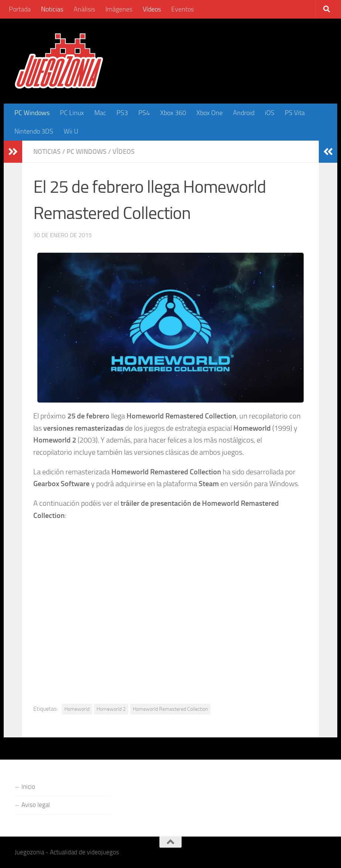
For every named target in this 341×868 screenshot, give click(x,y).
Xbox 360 (173, 113)
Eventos (183, 9)
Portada (20, 9)
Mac (100, 113)
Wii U (71, 131)
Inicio (28, 787)
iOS (270, 113)
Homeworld (77, 709)
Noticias (52, 9)
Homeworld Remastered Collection (170, 709)
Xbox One (210, 113)
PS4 (144, 113)
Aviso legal (36, 805)
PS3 (122, 113)
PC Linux (72, 113)
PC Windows (32, 113)
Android (244, 113)
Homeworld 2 (111, 709)
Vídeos (152, 9)
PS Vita (295, 113)
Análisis (84, 9)
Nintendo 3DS (34, 131)
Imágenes (119, 9)
